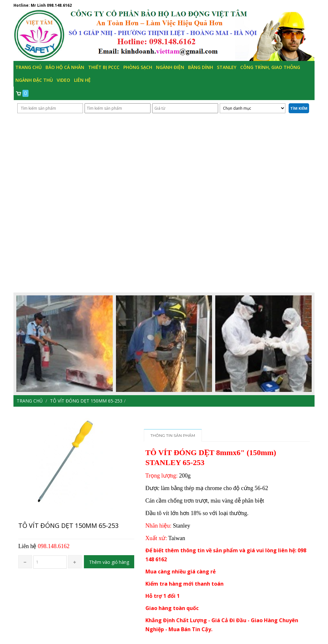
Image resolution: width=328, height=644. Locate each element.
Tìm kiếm (299, 108)
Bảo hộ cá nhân (65, 67)
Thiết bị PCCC (104, 67)
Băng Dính (201, 67)
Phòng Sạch (138, 67)
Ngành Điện (170, 67)
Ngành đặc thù (34, 80)
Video (63, 80)
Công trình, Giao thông (270, 67)
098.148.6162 (59, 5)
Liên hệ (82, 80)
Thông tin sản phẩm (173, 435)
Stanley (227, 67)
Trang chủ (29, 67)
